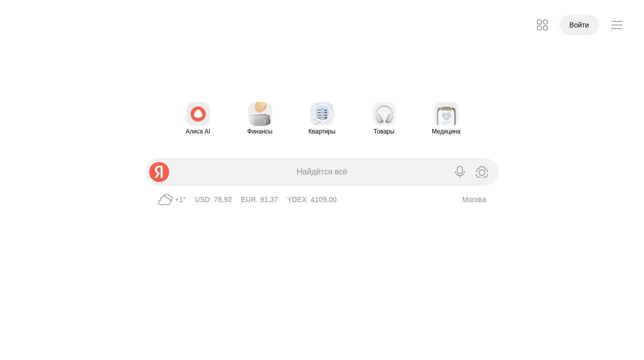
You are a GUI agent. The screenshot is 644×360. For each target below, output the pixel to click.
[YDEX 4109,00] (312, 199)
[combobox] (300, 172)
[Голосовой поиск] (460, 172)
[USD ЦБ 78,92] (213, 199)
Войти (579, 25)
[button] (542, 25)
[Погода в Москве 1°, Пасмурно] (171, 199)
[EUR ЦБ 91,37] (260, 199)
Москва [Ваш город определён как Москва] (474, 199)
